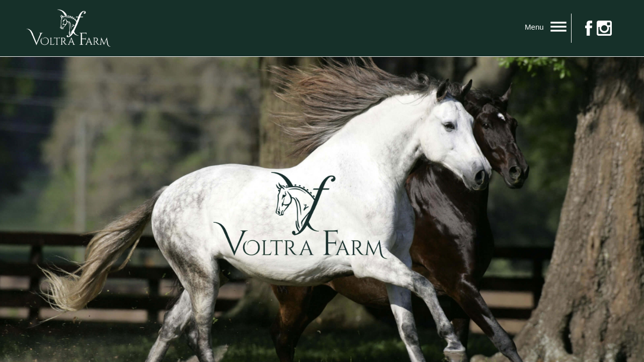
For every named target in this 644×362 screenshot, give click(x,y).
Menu (548, 27)
